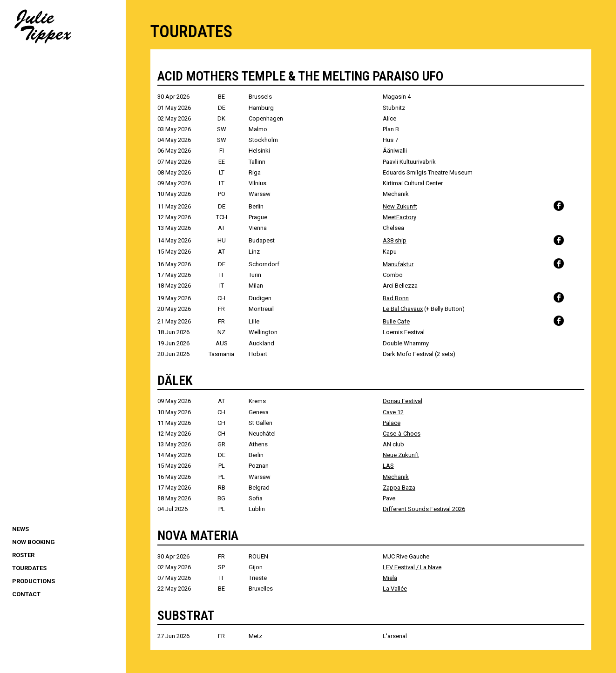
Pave (389, 498)
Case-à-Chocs (402, 434)
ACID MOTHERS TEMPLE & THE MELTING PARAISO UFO (300, 76)
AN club (393, 444)
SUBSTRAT (186, 616)
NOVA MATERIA (198, 535)
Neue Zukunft (401, 455)
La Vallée (395, 589)
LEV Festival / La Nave (412, 567)
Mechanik (396, 477)
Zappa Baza (399, 488)
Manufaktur (398, 264)
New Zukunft (400, 206)
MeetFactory (399, 217)
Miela (390, 578)
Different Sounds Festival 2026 (424, 509)
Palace (392, 423)
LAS (388, 466)
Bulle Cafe (396, 321)
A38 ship (395, 240)
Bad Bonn (396, 298)
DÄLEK (175, 380)
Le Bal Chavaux (403, 309)
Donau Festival (403, 401)
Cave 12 (393, 412)
